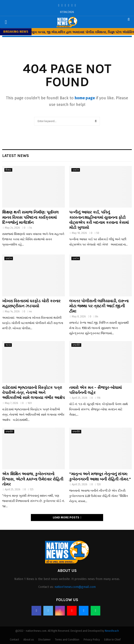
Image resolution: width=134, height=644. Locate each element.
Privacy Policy (92, 640)
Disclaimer (44, 640)
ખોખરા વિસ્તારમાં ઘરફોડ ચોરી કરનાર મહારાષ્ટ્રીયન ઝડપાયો (31, 303)
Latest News (16, 156)
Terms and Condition (67, 640)
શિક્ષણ (8, 170)
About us (29, 640)
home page (85, 98)
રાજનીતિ (76, 345)
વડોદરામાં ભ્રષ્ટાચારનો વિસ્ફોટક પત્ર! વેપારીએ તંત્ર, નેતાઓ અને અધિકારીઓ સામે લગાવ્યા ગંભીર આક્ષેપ (33, 393)
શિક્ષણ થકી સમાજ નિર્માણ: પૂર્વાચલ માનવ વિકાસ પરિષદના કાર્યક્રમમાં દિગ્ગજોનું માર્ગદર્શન (30, 217)
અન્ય (8, 345)
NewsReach (112, 631)
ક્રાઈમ (76, 170)
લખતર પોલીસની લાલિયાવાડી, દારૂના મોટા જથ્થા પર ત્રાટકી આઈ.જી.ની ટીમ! (99, 306)
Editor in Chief (112, 640)
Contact (14, 640)
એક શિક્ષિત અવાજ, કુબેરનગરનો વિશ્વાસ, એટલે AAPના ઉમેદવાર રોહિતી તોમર (33, 479)
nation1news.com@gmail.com (75, 587)
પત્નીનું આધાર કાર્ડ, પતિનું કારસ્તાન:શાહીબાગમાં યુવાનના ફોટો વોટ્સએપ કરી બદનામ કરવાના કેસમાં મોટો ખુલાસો (99, 220)
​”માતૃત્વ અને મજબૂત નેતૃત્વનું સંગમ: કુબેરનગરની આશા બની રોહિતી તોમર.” (100, 476)
